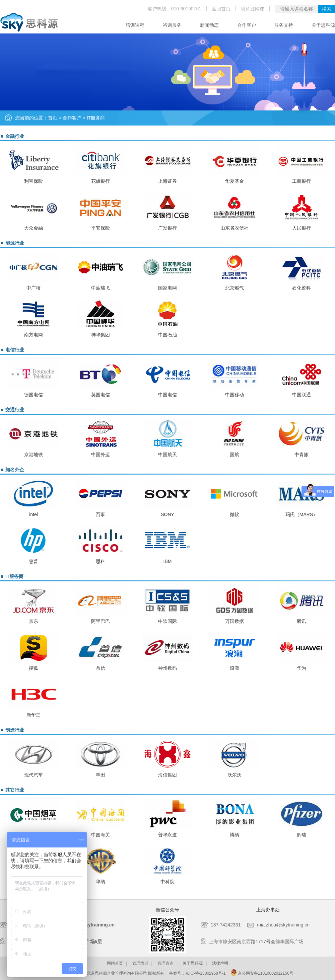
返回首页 (221, 9)
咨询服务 (172, 25)
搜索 (327, 9)
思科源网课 (253, 9)
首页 (53, 118)
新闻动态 (209, 25)
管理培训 (140, 963)
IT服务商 (96, 118)
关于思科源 (323, 25)
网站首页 (115, 963)
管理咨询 (165, 963)
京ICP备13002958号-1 (205, 973)
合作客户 (247, 25)
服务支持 (284, 25)
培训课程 (135, 25)
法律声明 (220, 963)
